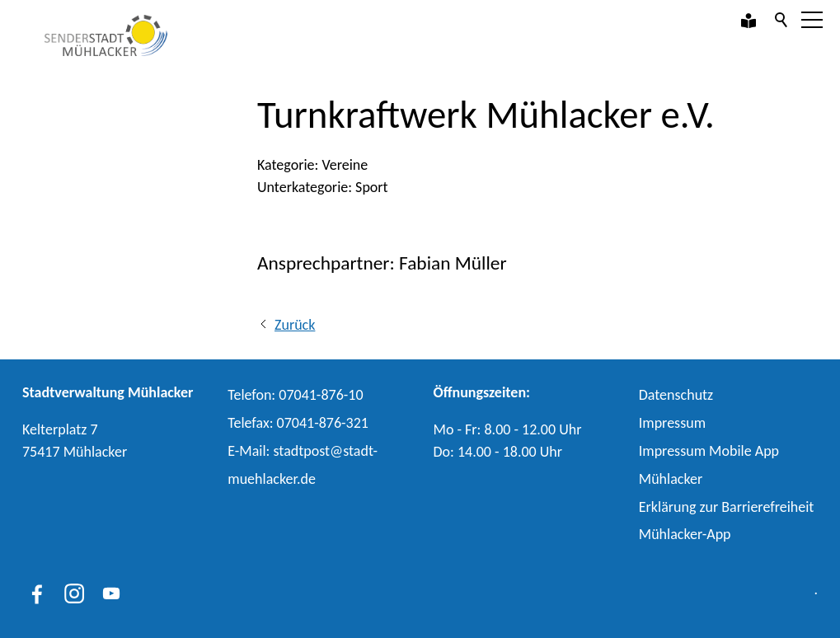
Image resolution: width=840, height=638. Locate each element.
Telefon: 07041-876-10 (295, 395)
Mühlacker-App (685, 534)
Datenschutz (676, 395)
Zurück (295, 325)
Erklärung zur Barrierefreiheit (727, 507)
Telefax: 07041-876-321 (298, 423)
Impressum (672, 423)
